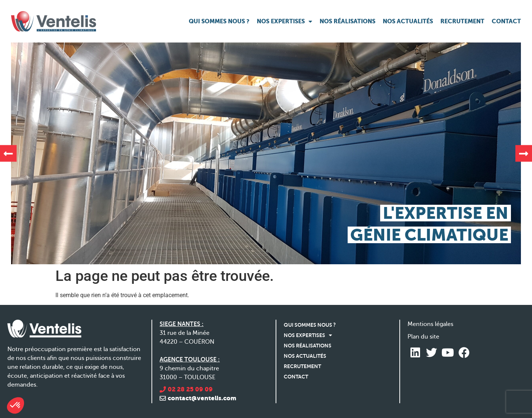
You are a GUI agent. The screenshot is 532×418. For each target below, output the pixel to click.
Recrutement (462, 21)
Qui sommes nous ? (219, 21)
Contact (506, 21)
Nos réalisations (347, 21)
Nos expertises (284, 21)
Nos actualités (408, 21)
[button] (8, 154)
